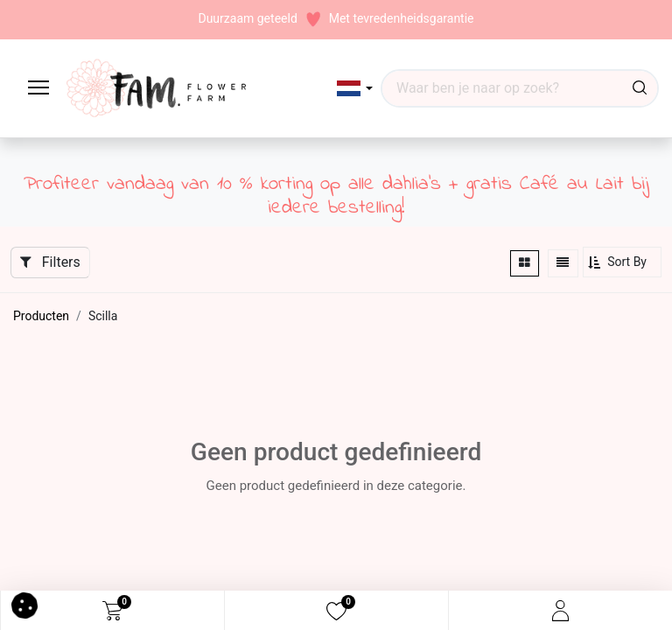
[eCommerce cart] (112, 611)
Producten (41, 316)
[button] (355, 88)
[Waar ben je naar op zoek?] (640, 88)
